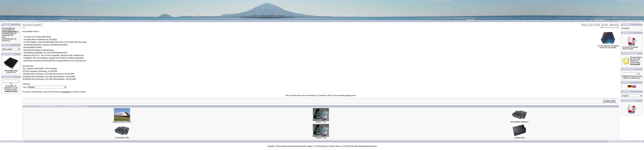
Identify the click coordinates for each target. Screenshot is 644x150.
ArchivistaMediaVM (25, 21)
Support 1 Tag (321, 138)
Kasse (640, 21)
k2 (35, 21)
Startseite (5, 21)
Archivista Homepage (630, 47)
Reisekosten (6, 35)
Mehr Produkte (628, 49)
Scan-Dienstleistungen (8, 38)
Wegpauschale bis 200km (122, 122)
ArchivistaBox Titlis (122, 138)
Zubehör (5, 41)
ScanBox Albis (520, 138)
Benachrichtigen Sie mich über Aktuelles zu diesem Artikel (636, 61)
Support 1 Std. (321, 122)
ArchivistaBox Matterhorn (520, 122)
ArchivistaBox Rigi (11, 71)
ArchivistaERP (7, 30)
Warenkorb (631, 21)
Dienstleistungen (8, 34)
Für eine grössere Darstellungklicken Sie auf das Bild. (608, 46)
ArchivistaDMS (7, 28)
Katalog (13, 21)
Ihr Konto (621, 21)
